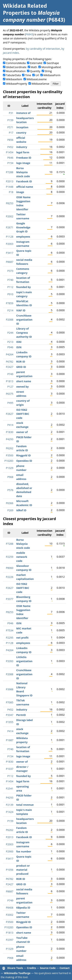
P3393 (10, 661)
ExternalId (36, 63)
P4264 (10, 354)
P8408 (10, 908)
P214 (10, 310)
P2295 (10, 638)
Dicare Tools (15, 968)
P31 (11, 113)
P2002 (10, 216)
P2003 (10, 244)
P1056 (10, 870)
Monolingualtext (51, 67)
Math (34, 67)
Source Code (48, 968)
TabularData (13, 75)
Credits (31, 968)
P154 (10, 163)
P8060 (10, 568)
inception (22, 127)
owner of (22, 432)
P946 (10, 347)
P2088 (10, 320)
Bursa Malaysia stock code (23, 172)
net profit (22, 638)
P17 (11, 133)
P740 (10, 280)
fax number (24, 851)
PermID (21, 715)
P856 (10, 140)
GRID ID (21, 367)
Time (28, 75)
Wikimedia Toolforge (17, 973)
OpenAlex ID (24, 461)
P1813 (10, 381)
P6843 (29, 34)
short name (24, 381)
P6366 (10, 503)
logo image (23, 163)
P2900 (10, 851)
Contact (65, 968)
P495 (10, 403)
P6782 (10, 362)
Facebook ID (24, 181)
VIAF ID (21, 310)
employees (23, 237)
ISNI (19, 342)
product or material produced (23, 870)
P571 (10, 127)
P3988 (10, 689)
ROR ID (21, 362)
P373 (10, 271)
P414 (10, 425)
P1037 (10, 769)
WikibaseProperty (17, 84)
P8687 (10, 262)
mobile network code (22, 557)
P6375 (10, 394)
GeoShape (53, 63)
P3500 (10, 455)
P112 (10, 287)
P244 (10, 333)
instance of (23, 113)
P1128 (10, 237)
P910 (10, 294)
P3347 (10, 715)
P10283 (9, 461)
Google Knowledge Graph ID (23, 227)
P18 (11, 192)
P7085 (10, 702)
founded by (23, 287)
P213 (10, 342)
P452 (10, 147)
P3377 (10, 599)
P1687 (10, 740)
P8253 (10, 203)
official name (25, 187)
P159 (10, 120)
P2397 (10, 940)
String (48, 71)
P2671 (10, 227)
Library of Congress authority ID (24, 333)
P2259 (10, 557)
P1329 (10, 468)
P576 (10, 490)
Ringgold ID (23, 455)
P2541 (10, 789)
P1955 (10, 722)
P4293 (10, 439)
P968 (10, 477)
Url (37, 75)
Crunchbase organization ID (24, 320)
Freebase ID (24, 158)
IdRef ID (21, 510)
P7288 (10, 172)
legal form (23, 152)
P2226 (10, 577)
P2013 (10, 181)
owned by (22, 387)
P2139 (10, 805)
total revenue (25, 805)
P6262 (10, 448)
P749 (10, 374)
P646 (10, 158)
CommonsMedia (16, 63)
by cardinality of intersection (43, 49)
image (20, 192)
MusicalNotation (16, 71)
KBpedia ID (23, 908)
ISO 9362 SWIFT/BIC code (23, 414)
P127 (10, 387)
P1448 (10, 187)
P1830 (10, 432)
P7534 (10, 630)
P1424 (10, 812)
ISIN (19, 347)
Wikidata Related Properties (25, 9)
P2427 (10, 367)
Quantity (35, 71)
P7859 (10, 303)
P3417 (10, 253)
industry (22, 147)
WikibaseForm (52, 75)
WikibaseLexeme (37, 79)
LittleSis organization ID (24, 661)
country (21, 133)
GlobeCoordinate (16, 67)
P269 (10, 510)
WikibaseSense (40, 84)
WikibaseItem (14, 79)
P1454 (10, 152)
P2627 (10, 414)
